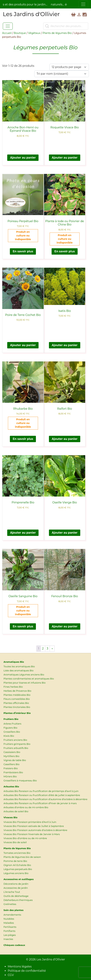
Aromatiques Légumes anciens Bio (24, 675)
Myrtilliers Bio (11, 756)
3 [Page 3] (47, 648)
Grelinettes (10, 904)
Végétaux (34, 33)
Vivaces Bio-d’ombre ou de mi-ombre (25, 838)
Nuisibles (9, 919)
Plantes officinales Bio (16, 703)
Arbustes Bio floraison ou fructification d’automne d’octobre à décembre (45, 799)
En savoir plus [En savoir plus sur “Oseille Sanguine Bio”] (23, 626)
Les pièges (10, 935)
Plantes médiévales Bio (17, 695)
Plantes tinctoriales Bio (17, 707)
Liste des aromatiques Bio (18, 670)
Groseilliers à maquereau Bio (20, 780)
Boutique (20, 33)
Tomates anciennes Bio (17, 853)
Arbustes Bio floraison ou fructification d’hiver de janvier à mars (40, 803)
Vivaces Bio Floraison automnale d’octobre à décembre (35, 830)
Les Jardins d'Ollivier (51, 959)
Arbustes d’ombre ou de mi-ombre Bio (26, 807)
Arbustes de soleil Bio (16, 811)
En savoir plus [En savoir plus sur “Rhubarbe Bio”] (23, 439)
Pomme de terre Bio (15, 861)
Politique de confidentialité (27, 971)
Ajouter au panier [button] (23, 158)
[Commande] (62, 74)
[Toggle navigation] (83, 4)
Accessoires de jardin (16, 888)
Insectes (8, 939)
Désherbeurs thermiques (18, 900)
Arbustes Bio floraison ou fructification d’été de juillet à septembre (42, 795)
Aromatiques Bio (14, 662)
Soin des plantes (13, 910)
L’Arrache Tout (12, 892)
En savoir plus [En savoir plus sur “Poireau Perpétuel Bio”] (23, 251)
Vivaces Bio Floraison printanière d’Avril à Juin (30, 822)
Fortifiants (9, 931)
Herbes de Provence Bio (17, 691)
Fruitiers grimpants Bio (17, 744)
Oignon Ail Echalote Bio (17, 865)
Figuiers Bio (10, 728)
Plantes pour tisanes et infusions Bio (25, 683)
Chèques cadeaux (14, 945)
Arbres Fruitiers (12, 724)
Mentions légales (20, 966)
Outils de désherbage (16, 896)
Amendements (12, 915)
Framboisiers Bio (13, 772)
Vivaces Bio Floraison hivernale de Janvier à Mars (32, 834)
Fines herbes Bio (13, 687)
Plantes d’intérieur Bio (17, 713)
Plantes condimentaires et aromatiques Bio (29, 679)
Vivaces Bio (10, 817)
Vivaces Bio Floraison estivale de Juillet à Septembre (34, 826)
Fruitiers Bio (11, 719)
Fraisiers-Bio (11, 768)
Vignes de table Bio (15, 760)
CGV (11, 975)
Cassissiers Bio (12, 752)
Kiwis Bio (9, 736)
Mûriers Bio (10, 776)
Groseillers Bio (12, 732)
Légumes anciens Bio (16, 873)
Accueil (7, 33)
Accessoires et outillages (19, 879)
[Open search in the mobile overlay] (66, 26)
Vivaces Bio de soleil (15, 842)
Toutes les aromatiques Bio (19, 666)
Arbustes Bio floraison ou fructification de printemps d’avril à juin (41, 791)
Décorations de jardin (16, 884)
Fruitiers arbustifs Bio (16, 748)
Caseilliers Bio (12, 764)
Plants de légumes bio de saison (22, 857)
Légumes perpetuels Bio (18, 869)
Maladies (9, 923)
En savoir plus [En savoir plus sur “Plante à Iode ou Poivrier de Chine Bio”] (65, 251)
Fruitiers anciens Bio (15, 740)
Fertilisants (10, 927)
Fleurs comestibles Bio (17, 699)
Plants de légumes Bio (57, 33)
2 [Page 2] (43, 648)
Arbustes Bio (11, 786)
